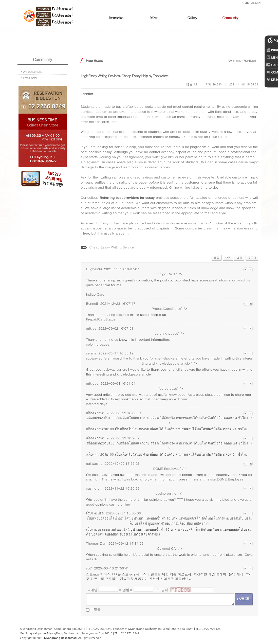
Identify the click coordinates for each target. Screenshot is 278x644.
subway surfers (115, 369)
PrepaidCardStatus (101, 319)
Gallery (192, 18)
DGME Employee (230, 479)
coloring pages (98, 344)
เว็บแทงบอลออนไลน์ (102, 529)
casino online (120, 504)
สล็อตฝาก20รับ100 (100, 429)
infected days (97, 404)
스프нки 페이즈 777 (102, 574)
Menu (154, 18)
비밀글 (96, 609)
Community (230, 18)
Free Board (30, 78)
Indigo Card (95, 294)
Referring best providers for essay (127, 198)
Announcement (32, 71)
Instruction (116, 18)
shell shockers (166, 358)
